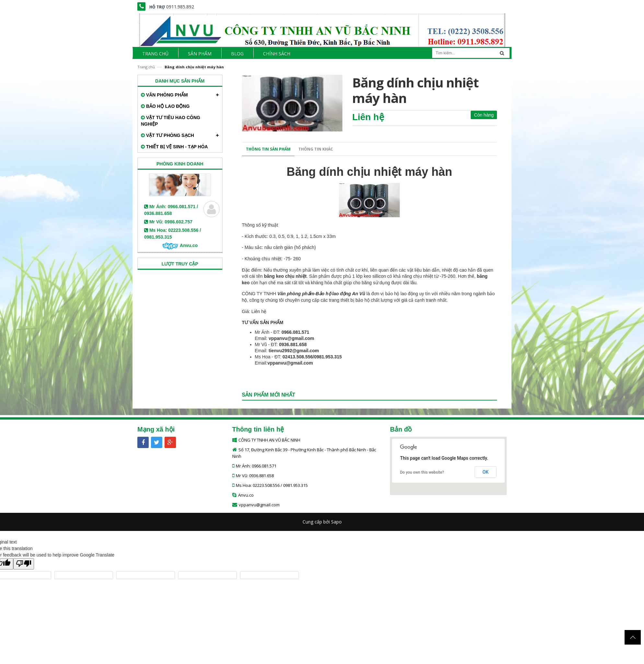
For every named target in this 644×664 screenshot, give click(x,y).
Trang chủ (146, 67)
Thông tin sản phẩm (268, 149)
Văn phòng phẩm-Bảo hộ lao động (314, 294)
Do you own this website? (422, 472)
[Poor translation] (24, 564)
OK (486, 472)
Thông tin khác (316, 149)
